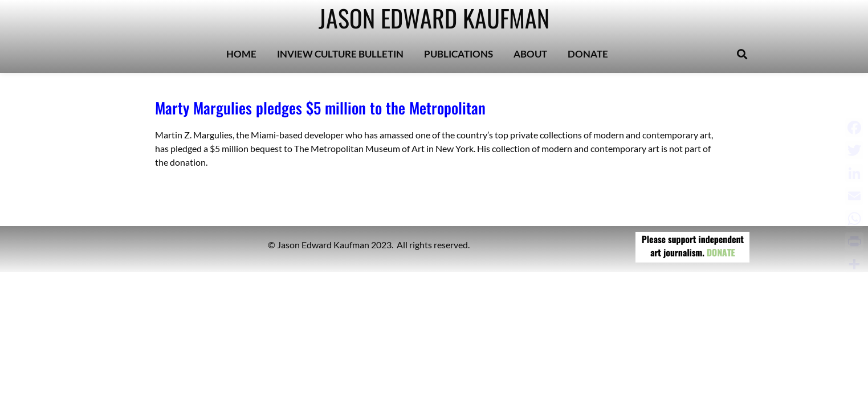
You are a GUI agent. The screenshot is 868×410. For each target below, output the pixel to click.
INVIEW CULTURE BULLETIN (340, 54)
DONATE (588, 54)
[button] (742, 54)
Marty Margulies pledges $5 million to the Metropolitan (320, 108)
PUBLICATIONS (459, 54)
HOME (241, 54)
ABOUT (530, 54)
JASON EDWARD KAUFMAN (434, 18)
